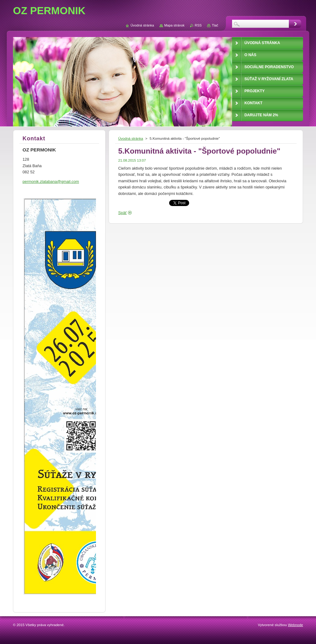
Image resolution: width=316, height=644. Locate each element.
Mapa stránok (174, 25)
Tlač (215, 25)
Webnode (295, 625)
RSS (198, 25)
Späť (123, 213)
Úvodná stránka (131, 138)
